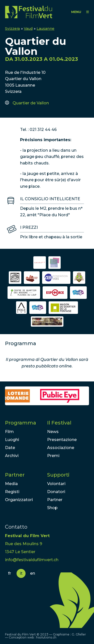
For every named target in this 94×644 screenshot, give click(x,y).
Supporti (58, 475)
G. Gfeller (79, 634)
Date (10, 448)
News (53, 432)
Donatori (56, 492)
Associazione (61, 448)
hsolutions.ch (46, 637)
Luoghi (12, 440)
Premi (53, 456)
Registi (12, 492)
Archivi (12, 456)
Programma (21, 423)
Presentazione (62, 440)
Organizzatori (19, 500)
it (21, 573)
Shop (52, 508)
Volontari (56, 484)
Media (11, 484)
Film (9, 432)
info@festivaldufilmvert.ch (32, 560)
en (33, 573)
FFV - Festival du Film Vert (29, 12)
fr (10, 573)
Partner (15, 475)
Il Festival (59, 423)
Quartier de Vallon (31, 103)
